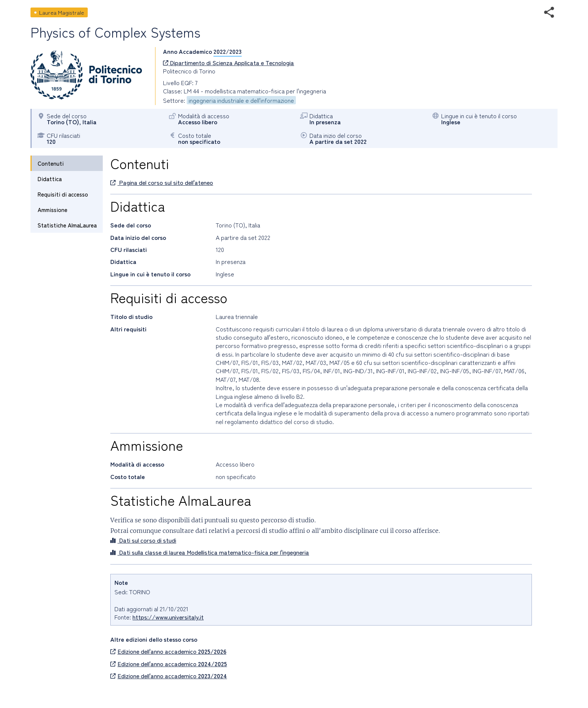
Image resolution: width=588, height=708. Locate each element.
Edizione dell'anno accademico (168, 651)
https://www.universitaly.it (168, 617)
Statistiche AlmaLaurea (67, 225)
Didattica (50, 179)
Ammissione (53, 210)
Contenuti (51, 163)
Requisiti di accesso (63, 194)
